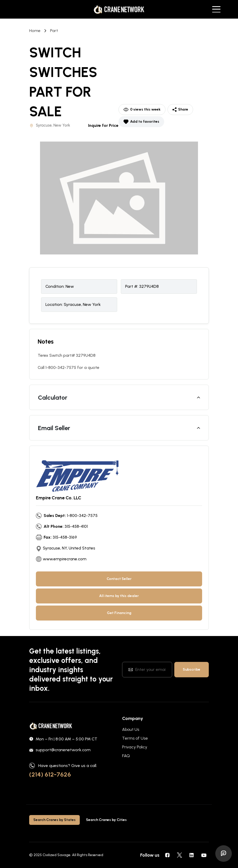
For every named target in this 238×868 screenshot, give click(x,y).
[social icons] (167, 855)
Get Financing (119, 613)
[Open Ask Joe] (224, 854)
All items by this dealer (119, 596)
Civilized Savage (57, 855)
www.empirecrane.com (65, 559)
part (54, 31)
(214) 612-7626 (50, 774)
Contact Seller (119, 579)
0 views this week (142, 110)
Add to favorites (141, 122)
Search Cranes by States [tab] (54, 820)
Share (180, 110)
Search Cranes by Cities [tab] (106, 820)
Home (35, 31)
